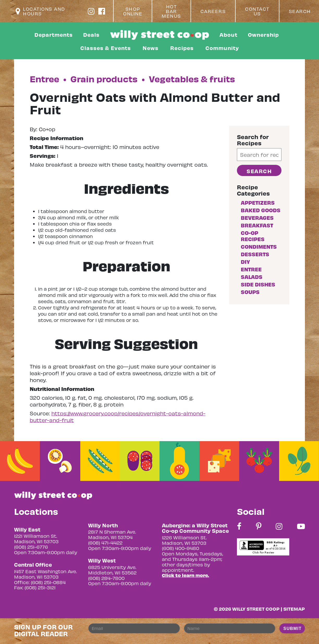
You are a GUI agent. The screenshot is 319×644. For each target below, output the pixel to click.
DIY (245, 262)
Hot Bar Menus (171, 11)
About (228, 35)
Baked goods (261, 210)
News (151, 48)
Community (222, 48)
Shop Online (133, 11)
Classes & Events (106, 48)
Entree (251, 269)
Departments (54, 35)
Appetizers (258, 202)
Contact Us (257, 11)
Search (300, 11)
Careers (213, 11)
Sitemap (294, 609)
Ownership (263, 35)
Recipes (182, 48)
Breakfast (257, 225)
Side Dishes (258, 284)
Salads (252, 277)
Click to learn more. (185, 575)
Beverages (257, 218)
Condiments (259, 246)
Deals (91, 35)
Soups (250, 292)
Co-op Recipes (253, 236)
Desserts (255, 254)
